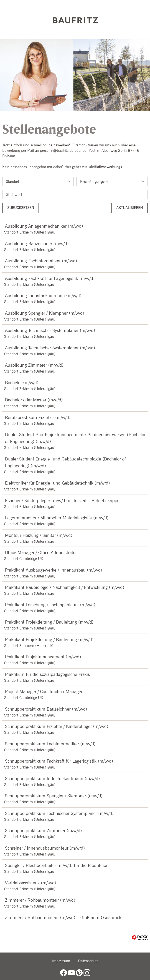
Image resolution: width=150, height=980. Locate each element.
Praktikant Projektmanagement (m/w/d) (43, 657)
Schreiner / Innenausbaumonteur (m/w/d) (45, 848)
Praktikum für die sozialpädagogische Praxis (47, 674)
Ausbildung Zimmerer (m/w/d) (34, 365)
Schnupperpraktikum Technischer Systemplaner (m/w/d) (59, 813)
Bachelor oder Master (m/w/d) (34, 400)
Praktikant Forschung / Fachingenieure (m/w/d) (50, 605)
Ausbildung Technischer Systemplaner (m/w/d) (50, 330)
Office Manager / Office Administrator (41, 552)
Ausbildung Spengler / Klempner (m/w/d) (45, 313)
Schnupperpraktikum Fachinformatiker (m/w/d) (50, 744)
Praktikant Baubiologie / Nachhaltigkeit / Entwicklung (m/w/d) (65, 587)
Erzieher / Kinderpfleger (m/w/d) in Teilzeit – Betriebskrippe (62, 500)
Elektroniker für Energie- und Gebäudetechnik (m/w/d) (57, 483)
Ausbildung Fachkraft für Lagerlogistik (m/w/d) (50, 278)
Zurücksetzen (21, 208)
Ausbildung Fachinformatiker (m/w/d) (41, 261)
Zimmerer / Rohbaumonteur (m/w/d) (40, 900)
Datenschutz (88, 961)
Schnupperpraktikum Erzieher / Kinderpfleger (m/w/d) (57, 726)
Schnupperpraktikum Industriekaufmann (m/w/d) (52, 779)
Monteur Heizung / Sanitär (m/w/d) (39, 535)
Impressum (61, 961)
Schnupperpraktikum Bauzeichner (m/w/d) (46, 709)
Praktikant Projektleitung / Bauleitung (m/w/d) (49, 622)
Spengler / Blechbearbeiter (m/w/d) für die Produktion (57, 865)
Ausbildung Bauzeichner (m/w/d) (37, 244)
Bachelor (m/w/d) (22, 383)
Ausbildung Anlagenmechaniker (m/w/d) (44, 226)
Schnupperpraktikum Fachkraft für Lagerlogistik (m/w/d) (59, 761)
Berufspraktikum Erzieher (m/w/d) (38, 417)
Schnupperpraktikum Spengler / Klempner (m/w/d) (54, 796)
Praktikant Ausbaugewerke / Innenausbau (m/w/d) (54, 570)
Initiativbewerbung (106, 167)
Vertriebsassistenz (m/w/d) (31, 883)
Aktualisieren (130, 208)
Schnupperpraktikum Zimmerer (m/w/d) (43, 831)
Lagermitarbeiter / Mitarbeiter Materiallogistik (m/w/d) (57, 518)
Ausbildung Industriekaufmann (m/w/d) (43, 296)
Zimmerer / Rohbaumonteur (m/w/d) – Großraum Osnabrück (63, 918)
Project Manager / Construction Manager (44, 691)
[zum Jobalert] (139, 78)
